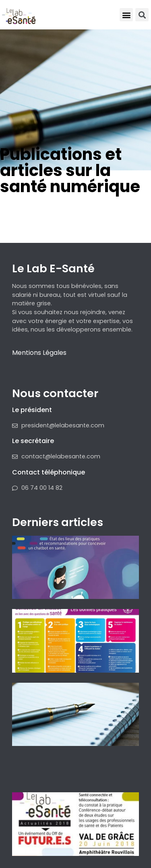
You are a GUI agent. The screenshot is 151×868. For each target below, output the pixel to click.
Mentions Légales (39, 353)
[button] (126, 15)
